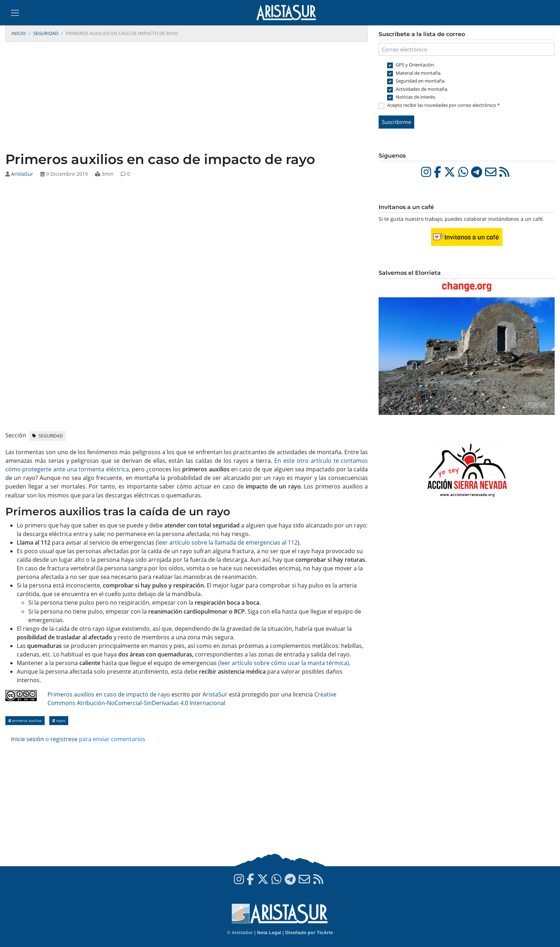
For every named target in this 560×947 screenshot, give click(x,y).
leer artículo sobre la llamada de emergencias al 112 (227, 542)
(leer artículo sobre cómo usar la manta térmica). (284, 663)
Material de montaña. (419, 73)
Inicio (19, 33)
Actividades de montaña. (422, 89)
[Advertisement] (187, 98)
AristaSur (22, 174)
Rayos (59, 721)
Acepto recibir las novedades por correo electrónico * (443, 105)
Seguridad (46, 33)
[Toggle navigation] (15, 13)
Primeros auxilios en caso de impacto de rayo (109, 694)
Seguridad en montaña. (421, 81)
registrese (64, 739)
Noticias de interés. (416, 97)
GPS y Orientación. (415, 65)
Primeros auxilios (25, 721)
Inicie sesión (27, 739)
